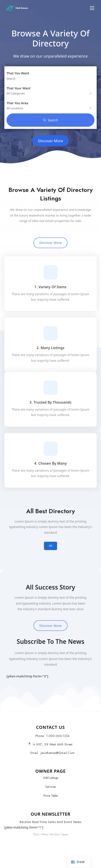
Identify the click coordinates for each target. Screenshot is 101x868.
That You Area (17, 103)
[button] (92, 8)
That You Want (18, 73)
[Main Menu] (92, 8)
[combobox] (50, 93)
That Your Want (19, 88)
